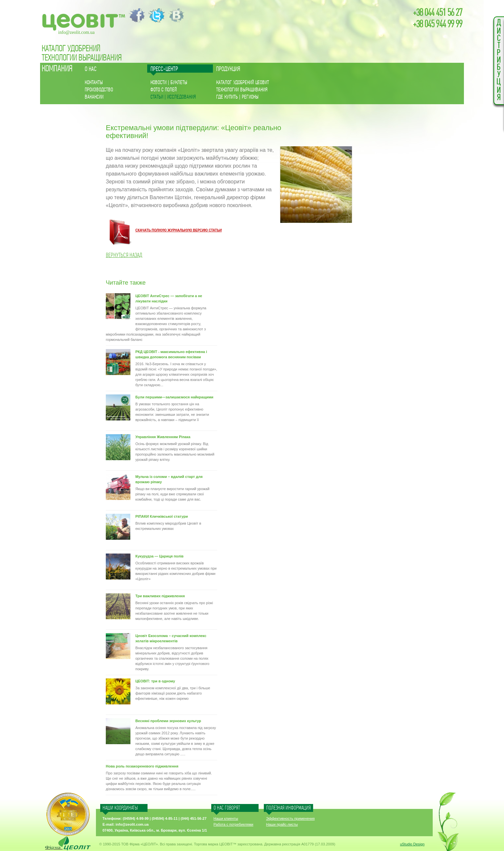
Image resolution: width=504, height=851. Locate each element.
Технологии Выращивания (82, 58)
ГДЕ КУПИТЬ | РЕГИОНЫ (237, 97)
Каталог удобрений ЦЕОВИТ (243, 83)
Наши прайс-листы (282, 824)
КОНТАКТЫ (94, 83)
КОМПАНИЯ (57, 69)
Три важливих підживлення (160, 596)
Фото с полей (164, 90)
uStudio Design (412, 844)
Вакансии (94, 97)
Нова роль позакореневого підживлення (142, 766)
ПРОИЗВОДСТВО (99, 90)
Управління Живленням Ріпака (163, 437)
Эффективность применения (290, 818)
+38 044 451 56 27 (438, 13)
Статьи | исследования (173, 97)
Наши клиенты (226, 818)
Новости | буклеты (169, 83)
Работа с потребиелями (233, 824)
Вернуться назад (124, 255)
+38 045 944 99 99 (438, 24)
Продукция (228, 69)
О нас (91, 69)
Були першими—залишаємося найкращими (174, 397)
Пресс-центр (164, 69)
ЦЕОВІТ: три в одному (155, 681)
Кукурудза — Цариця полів (160, 556)
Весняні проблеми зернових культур (168, 721)
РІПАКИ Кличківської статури (162, 516)
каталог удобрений (71, 49)
